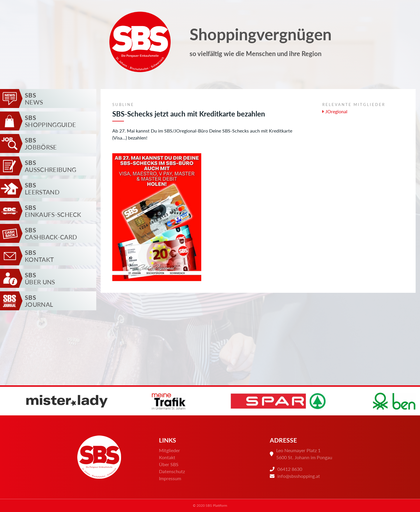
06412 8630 (290, 469)
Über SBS (169, 464)
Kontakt (167, 457)
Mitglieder (169, 450)
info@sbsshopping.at (299, 476)
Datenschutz (172, 471)
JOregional (335, 111)
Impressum (170, 478)
